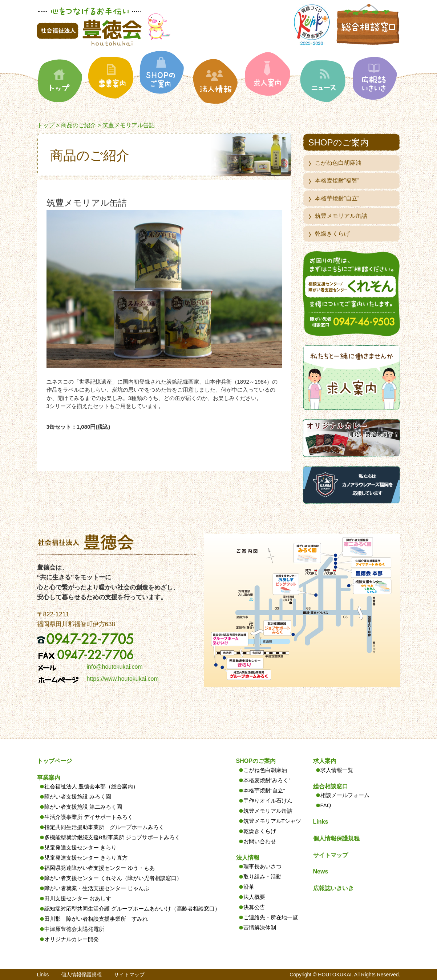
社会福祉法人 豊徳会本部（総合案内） (91, 786)
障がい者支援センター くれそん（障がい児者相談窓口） (113, 878)
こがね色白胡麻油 (338, 163)
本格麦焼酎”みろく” (267, 780)
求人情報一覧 (337, 770)
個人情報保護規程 (336, 838)
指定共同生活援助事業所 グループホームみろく (104, 827)
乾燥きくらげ (332, 234)
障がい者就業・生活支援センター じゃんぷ (97, 888)
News (321, 871)
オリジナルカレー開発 (72, 939)
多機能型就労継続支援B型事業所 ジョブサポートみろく (112, 837)
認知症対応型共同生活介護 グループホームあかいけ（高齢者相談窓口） (132, 909)
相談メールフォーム (345, 795)
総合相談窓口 (331, 786)
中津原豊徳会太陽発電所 (74, 929)
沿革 (249, 887)
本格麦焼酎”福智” (337, 181)
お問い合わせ (260, 841)
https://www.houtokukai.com (123, 679)
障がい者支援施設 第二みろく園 (83, 807)
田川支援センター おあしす (78, 898)
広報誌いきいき (333, 888)
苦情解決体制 (260, 927)
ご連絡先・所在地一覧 (271, 917)
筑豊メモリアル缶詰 (341, 216)
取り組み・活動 (262, 877)
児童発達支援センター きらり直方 (86, 858)
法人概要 (254, 897)
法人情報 (248, 858)
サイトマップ (331, 855)
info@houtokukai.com (115, 667)
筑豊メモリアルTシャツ (272, 821)
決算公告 (254, 907)
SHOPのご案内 (256, 761)
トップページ (54, 761)
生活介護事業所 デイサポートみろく (89, 817)
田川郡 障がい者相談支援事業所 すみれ (96, 919)
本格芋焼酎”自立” (337, 198)
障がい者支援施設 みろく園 (78, 797)
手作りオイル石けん (268, 801)
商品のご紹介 (78, 125)
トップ (46, 125)
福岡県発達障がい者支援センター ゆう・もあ (100, 868)
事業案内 (49, 778)
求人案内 (325, 761)
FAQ (326, 805)
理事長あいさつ (262, 866)
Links (321, 822)
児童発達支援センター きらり (80, 847)
